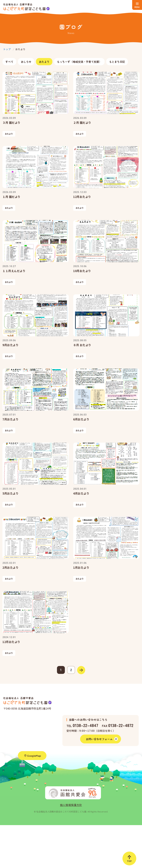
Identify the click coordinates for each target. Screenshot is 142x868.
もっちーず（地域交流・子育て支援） (79, 62)
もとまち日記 (117, 62)
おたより (44, 62)
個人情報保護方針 (71, 805)
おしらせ (26, 62)
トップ (7, 49)
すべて (9, 62)
